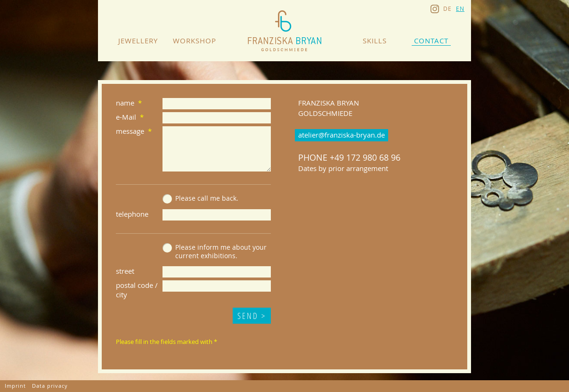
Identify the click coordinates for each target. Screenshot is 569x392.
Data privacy (50, 386)
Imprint (15, 386)
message (130, 131)
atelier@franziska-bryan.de (341, 135)
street (125, 271)
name (125, 103)
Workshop (195, 41)
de (447, 8)
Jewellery (138, 41)
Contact (431, 41)
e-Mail (126, 117)
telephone (132, 214)
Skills (375, 41)
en (460, 8)
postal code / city (137, 290)
